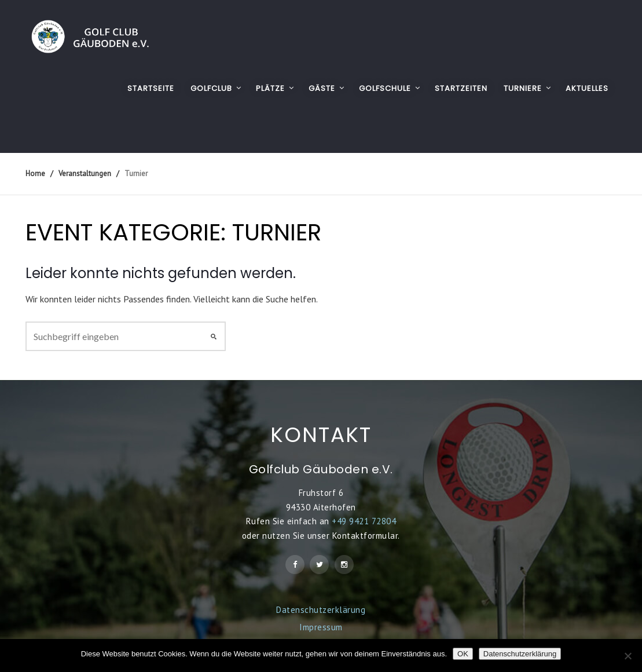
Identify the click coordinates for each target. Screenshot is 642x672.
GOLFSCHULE (385, 88)
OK (463, 654)
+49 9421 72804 (364, 521)
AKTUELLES (587, 88)
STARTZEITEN (461, 88)
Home (35, 174)
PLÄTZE (270, 88)
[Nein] (628, 656)
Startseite (151, 88)
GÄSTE (322, 88)
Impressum (321, 627)
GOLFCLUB (211, 88)
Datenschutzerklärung (321, 610)
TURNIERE (523, 88)
